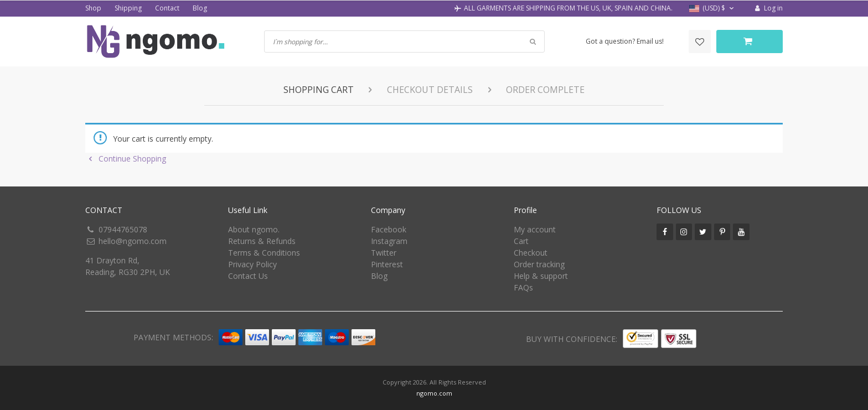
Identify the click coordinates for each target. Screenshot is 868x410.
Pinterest (387, 264)
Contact (167, 8)
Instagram (389, 241)
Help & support (541, 276)
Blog (200, 8)
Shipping (128, 8)
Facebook (389, 229)
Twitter (384, 253)
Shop (93, 8)
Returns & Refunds (262, 241)
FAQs (523, 287)
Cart (521, 241)
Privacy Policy (252, 264)
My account (535, 229)
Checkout (531, 253)
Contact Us (248, 276)
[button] (713, 9)
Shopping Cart (319, 90)
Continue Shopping (126, 159)
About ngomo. (254, 229)
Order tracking (539, 264)
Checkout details (430, 90)
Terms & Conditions (264, 253)
